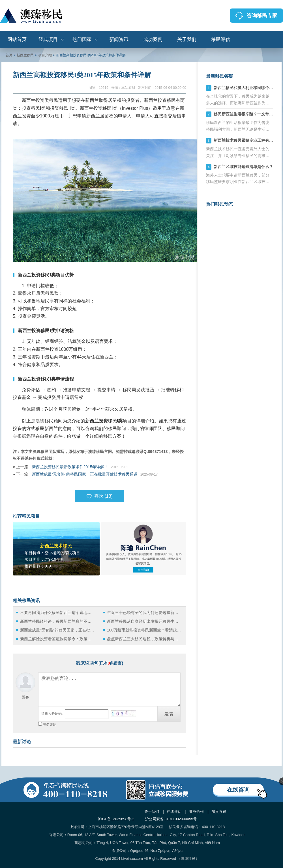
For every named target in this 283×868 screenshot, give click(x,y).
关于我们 (187, 39)
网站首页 (17, 39)
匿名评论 (50, 725)
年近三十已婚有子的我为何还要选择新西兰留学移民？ (144, 613)
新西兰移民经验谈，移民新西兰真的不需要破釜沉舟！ (57, 621)
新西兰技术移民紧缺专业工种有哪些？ (247, 140)
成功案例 (153, 39)
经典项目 (48, 39)
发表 (169, 714)
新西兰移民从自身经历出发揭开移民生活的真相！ (144, 621)
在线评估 (174, 812)
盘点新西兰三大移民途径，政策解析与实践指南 (144, 639)
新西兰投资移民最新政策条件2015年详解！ (70, 467)
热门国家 (82, 39)
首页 (9, 55)
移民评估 (221, 39)
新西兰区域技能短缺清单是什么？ (243, 167)
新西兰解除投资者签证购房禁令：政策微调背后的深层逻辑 (57, 639)
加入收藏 (219, 812)
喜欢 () (99, 496)
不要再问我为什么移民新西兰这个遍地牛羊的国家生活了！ (57, 613)
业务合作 (196, 812)
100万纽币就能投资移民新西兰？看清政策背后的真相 (144, 630)
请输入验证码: (52, 714)
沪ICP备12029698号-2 (116, 819)
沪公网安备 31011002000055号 (171, 819)
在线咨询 (238, 790)
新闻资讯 (119, 39)
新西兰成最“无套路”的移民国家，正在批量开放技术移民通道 (85, 474)
